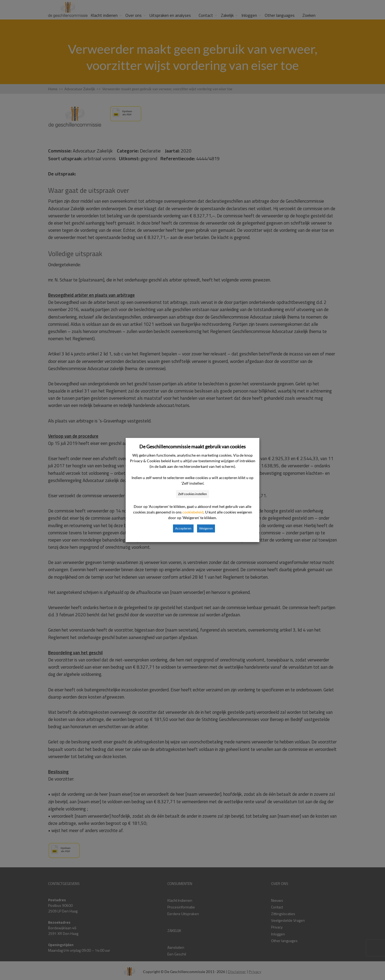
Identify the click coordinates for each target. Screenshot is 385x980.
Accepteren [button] (183, 528)
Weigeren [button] (206, 528)
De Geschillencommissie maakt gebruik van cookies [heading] (192, 446)
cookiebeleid (193, 512)
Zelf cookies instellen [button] (192, 494)
